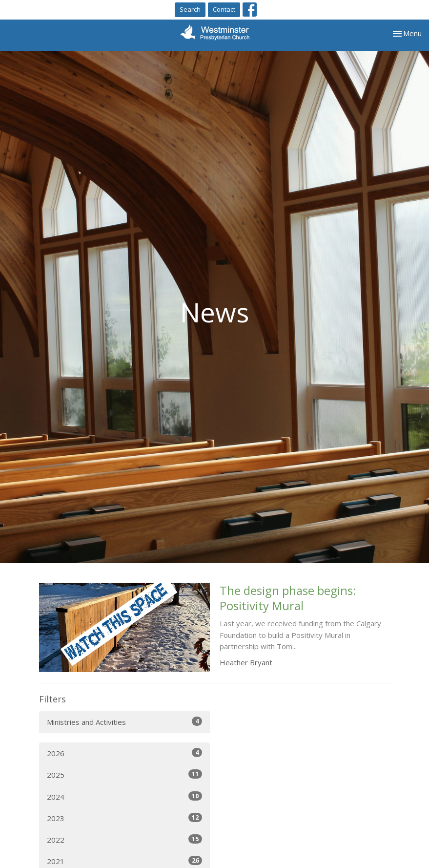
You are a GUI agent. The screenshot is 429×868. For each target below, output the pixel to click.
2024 (124, 796)
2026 (124, 753)
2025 (124, 774)
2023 (124, 818)
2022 (124, 839)
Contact (224, 9)
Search (190, 9)
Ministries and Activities (124, 722)
